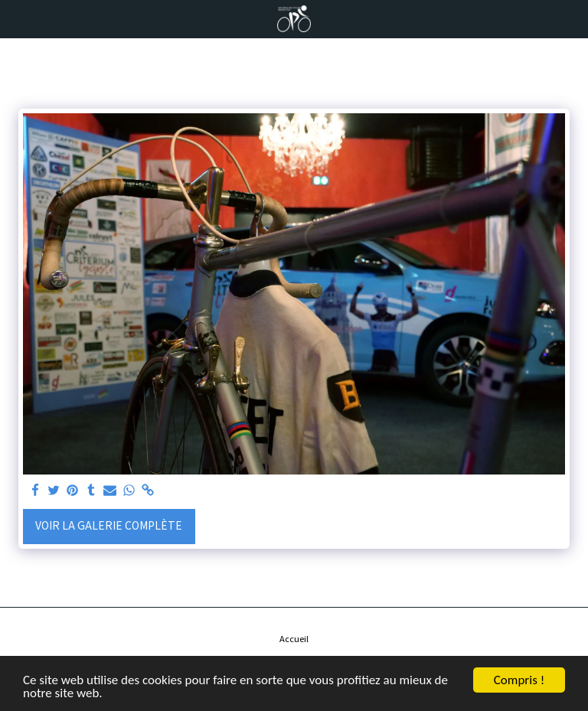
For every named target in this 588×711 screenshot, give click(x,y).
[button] (17, 18)
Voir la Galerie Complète (109, 525)
